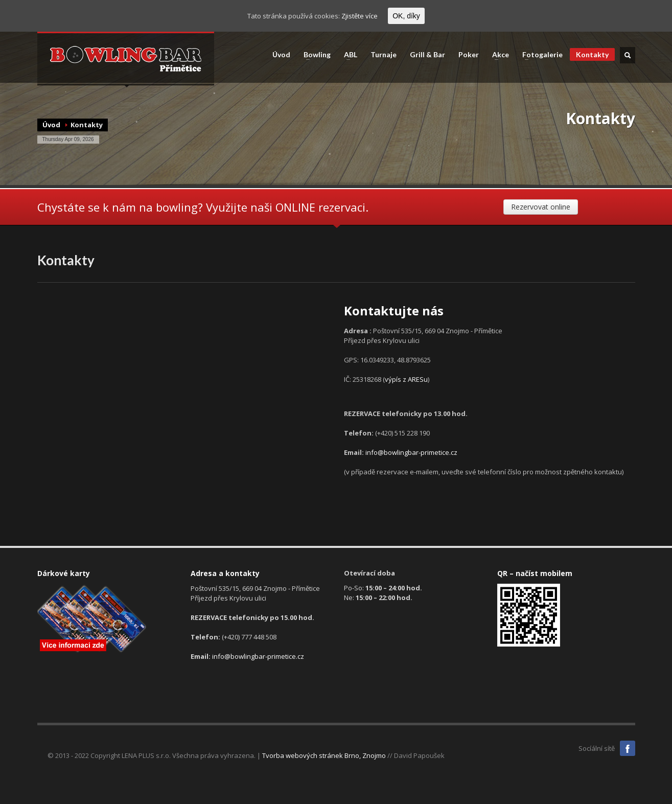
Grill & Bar (427, 55)
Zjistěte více (360, 16)
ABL (347, 55)
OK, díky (406, 16)
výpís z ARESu (406, 379)
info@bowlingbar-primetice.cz (411, 452)
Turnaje (384, 55)
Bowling (314, 55)
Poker (469, 55)
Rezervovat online (541, 207)
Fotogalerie (539, 55)
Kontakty (592, 54)
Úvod (281, 55)
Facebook (628, 748)
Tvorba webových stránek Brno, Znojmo (324, 755)
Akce (497, 55)
